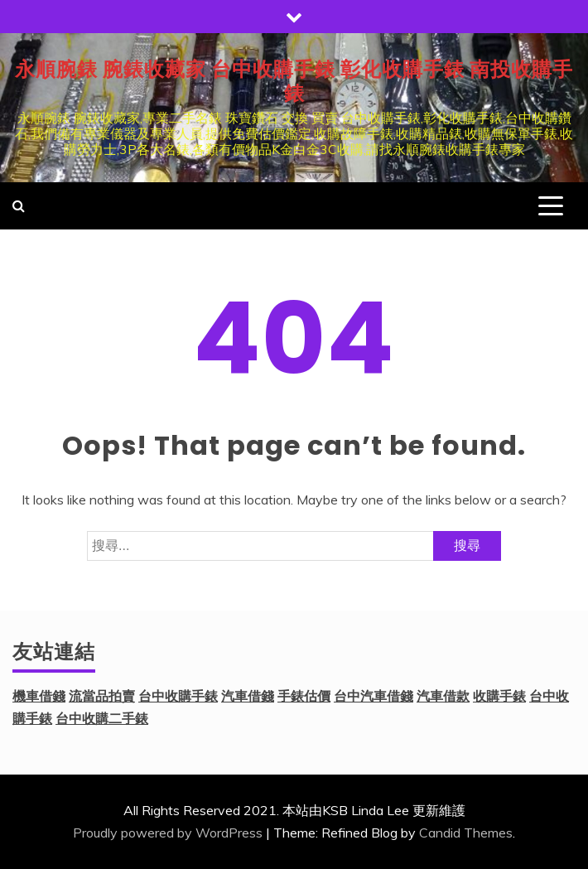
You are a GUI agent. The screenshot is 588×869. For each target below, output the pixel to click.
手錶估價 (304, 696)
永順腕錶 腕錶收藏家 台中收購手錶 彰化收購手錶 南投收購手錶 (294, 81)
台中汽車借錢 (374, 696)
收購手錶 (499, 696)
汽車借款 (443, 696)
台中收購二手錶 (102, 718)
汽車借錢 (248, 696)
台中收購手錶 (178, 696)
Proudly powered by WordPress (168, 833)
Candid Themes (466, 833)
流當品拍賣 (102, 696)
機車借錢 (39, 696)
